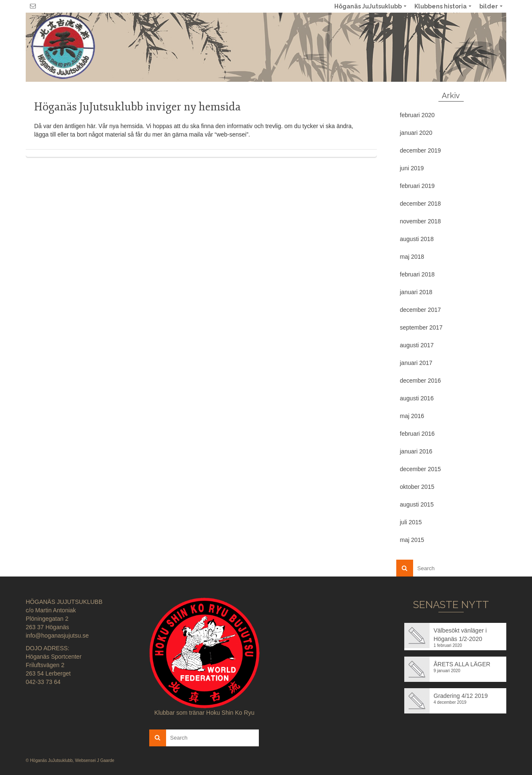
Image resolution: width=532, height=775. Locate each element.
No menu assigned (496, 47)
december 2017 (420, 310)
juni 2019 (412, 168)
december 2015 (420, 469)
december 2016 (420, 381)
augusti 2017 (417, 345)
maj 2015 (412, 540)
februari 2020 (418, 115)
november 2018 (420, 221)
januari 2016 (416, 451)
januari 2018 (416, 292)
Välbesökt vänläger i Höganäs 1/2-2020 (460, 635)
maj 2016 (412, 416)
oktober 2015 (417, 487)
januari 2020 (416, 133)
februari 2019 (418, 186)
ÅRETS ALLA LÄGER (462, 664)
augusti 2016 (417, 398)
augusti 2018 (417, 239)
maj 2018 (412, 257)
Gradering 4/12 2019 (461, 696)
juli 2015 (411, 522)
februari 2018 (418, 274)
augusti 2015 (417, 504)
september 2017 (421, 327)
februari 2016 (418, 434)
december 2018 (420, 204)
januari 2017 (416, 363)
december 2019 (420, 150)
